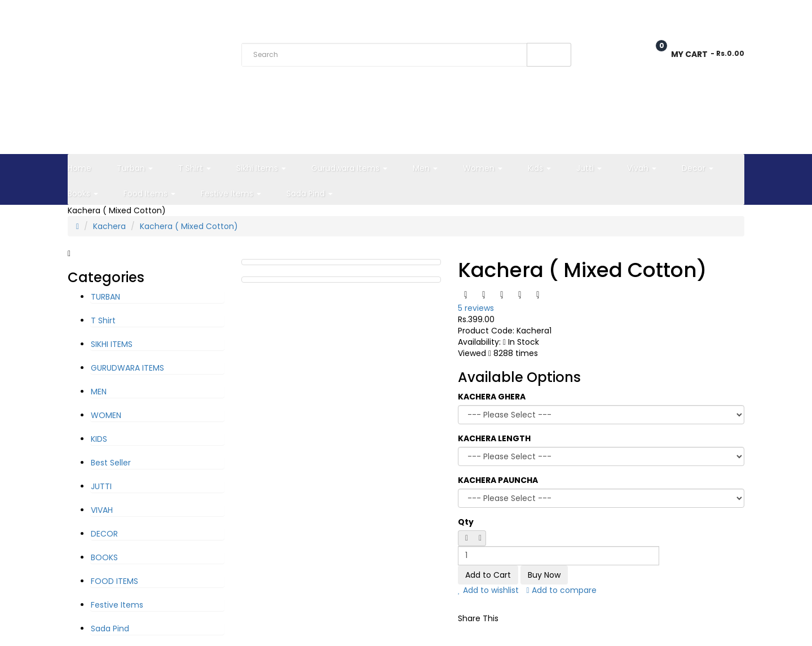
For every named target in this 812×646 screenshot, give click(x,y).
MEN (99, 392)
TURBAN (105, 297)
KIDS (99, 439)
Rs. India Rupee (97, 13)
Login (733, 13)
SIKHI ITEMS (112, 344)
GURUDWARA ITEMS (127, 368)
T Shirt (103, 320)
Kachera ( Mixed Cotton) (189, 226)
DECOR (104, 534)
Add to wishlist (488, 590)
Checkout (678, 13)
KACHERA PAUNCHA (498, 480)
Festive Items (117, 605)
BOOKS (104, 557)
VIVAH (102, 510)
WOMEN (106, 415)
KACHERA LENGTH (494, 438)
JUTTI (101, 486)
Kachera (109, 226)
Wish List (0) (612, 13)
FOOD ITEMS (114, 581)
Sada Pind (110, 629)
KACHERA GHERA (492, 397)
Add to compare (562, 590)
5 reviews (476, 308)
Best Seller (111, 463)
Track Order (224, 13)
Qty (466, 522)
